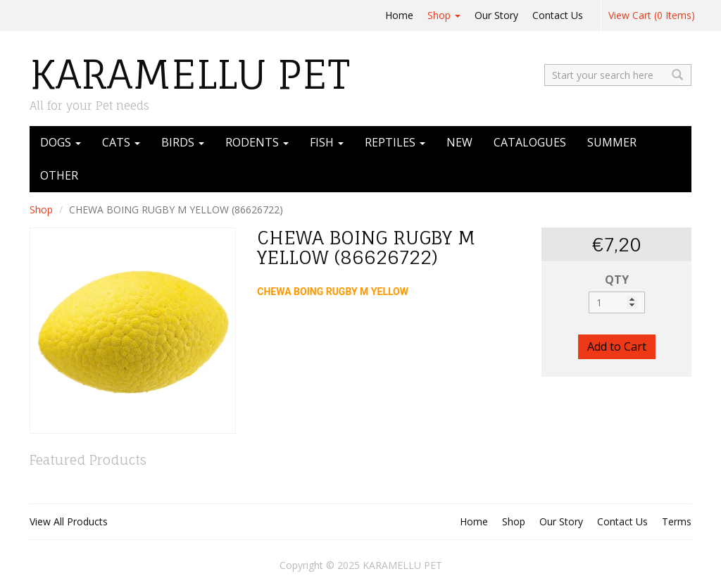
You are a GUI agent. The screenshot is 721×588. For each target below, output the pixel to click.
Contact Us (558, 15)
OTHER (59, 175)
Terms (677, 521)
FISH (327, 142)
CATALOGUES (530, 142)
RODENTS (257, 142)
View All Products (69, 521)
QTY (617, 280)
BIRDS (183, 142)
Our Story (496, 15)
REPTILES (395, 142)
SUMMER (612, 142)
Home (399, 15)
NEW (459, 142)
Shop (444, 15)
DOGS (61, 142)
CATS (121, 142)
